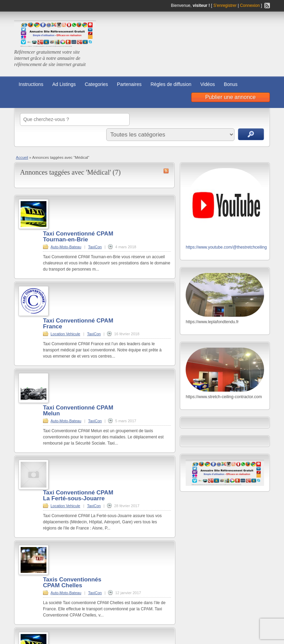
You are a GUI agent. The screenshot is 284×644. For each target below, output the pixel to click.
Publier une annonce (231, 97)
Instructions (31, 84)
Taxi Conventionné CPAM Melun (78, 411)
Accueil (22, 157)
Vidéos (208, 84)
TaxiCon (95, 247)
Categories (96, 84)
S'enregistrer (225, 6)
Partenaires (129, 84)
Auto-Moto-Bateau (66, 247)
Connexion (250, 6)
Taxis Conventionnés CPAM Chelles (72, 582)
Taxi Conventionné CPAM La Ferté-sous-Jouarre (78, 495)
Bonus (231, 84)
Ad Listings (64, 84)
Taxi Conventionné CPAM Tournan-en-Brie (78, 237)
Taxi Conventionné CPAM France (78, 324)
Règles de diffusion (171, 84)
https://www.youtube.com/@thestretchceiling (226, 247)
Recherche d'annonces (251, 134)
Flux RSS (267, 6)
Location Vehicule (65, 334)
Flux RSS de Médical (166, 171)
